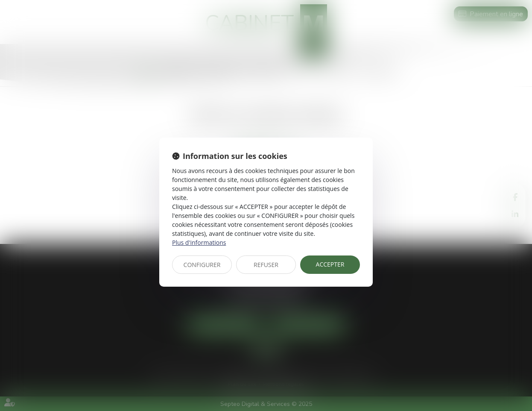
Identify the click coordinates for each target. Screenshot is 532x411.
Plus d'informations (199, 242)
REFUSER (266, 265)
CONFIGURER (202, 265)
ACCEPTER (330, 264)
